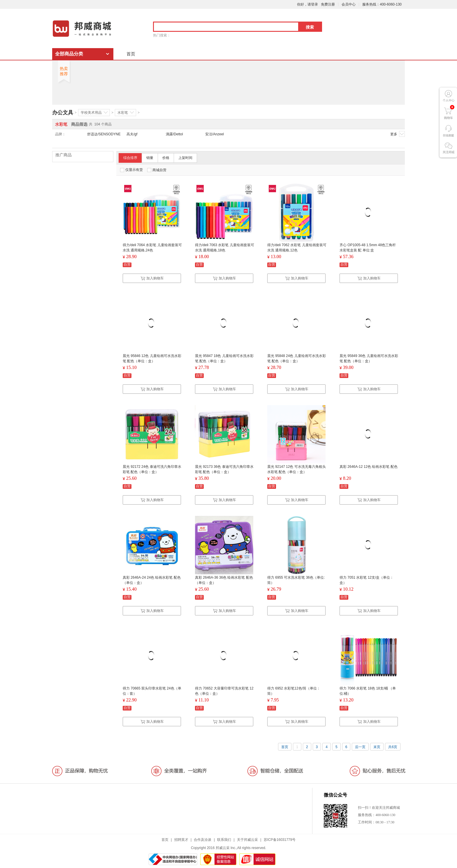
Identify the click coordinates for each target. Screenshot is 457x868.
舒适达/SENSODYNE (104, 134)
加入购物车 (152, 278)
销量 (150, 158)
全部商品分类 (69, 54)
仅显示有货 (131, 170)
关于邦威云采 (247, 840)
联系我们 (224, 840)
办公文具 (63, 113)
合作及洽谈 (203, 840)
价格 (166, 158)
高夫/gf (132, 134)
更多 (398, 134)
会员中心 (349, 4)
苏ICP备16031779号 (280, 840)
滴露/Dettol (174, 134)
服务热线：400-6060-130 (382, 4)
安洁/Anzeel (215, 134)
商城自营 (157, 170)
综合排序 (130, 158)
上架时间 (185, 158)
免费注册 (328, 4)
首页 (131, 54)
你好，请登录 (307, 4)
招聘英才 (181, 840)
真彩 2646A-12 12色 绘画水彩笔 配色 (369, 467)
